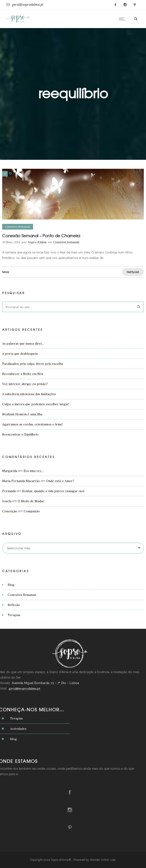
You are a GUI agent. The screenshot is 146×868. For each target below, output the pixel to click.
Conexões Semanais (22, 595)
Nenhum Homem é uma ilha (22, 414)
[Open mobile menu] (123, 19)
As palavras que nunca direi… (23, 343)
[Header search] (136, 19)
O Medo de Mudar (31, 501)
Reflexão (14, 605)
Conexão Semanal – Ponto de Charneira (41, 236)
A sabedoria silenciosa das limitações (29, 394)
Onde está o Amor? (60, 481)
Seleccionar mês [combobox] (19, 548)
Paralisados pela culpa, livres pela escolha (33, 364)
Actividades (18, 729)
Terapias (14, 615)
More (6, 272)
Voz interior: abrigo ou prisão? (25, 384)
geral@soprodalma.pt (28, 5)
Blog (11, 585)
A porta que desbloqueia (20, 354)
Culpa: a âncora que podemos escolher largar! (36, 404)
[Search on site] (73, 307)
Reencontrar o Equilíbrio (20, 434)
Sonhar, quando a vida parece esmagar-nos (53, 491)
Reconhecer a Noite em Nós (23, 374)
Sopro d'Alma (37, 242)
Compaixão (32, 511)
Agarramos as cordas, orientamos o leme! (33, 424)
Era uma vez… (34, 471)
